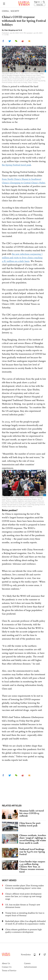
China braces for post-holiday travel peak (30, 824)
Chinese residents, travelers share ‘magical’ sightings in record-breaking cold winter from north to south (33, 839)
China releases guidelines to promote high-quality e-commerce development (24, 931)
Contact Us (7, 967)
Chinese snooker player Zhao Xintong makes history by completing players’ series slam (25, 887)
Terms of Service (9, 971)
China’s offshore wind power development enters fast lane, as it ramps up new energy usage (23, 896)
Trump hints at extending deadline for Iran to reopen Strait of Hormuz (25, 914)
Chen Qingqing (10, 30)
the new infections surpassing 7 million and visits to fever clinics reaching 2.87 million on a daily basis (22, 258)
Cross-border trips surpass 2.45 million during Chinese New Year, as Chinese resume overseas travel (32, 867)
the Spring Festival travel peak (16, 165)
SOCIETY (15, 11)
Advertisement (30, 967)
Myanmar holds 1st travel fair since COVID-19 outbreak (32, 813)
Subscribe (40, 5)
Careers (27, 963)
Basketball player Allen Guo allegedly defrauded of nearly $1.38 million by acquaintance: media (25, 922)
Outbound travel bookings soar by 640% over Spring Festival (32, 852)
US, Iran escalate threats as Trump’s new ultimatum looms (23, 906)
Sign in (37, 2)
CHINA (5, 11)
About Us (6, 963)
